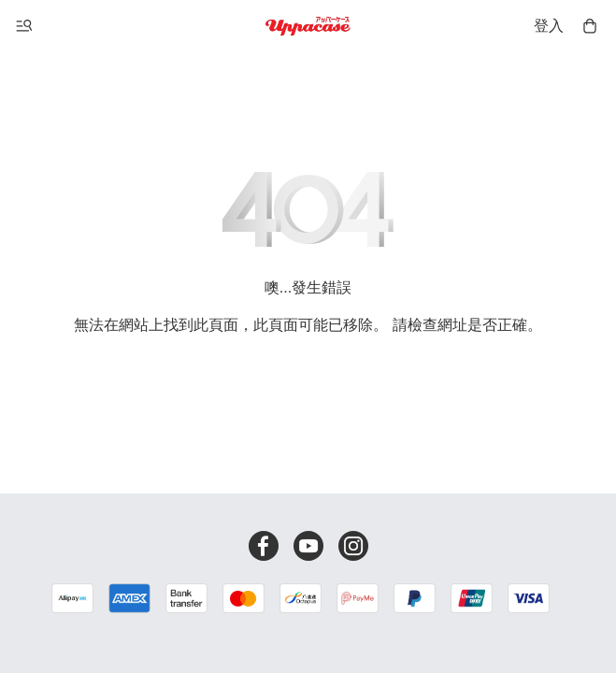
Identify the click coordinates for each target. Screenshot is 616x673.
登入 (549, 26)
